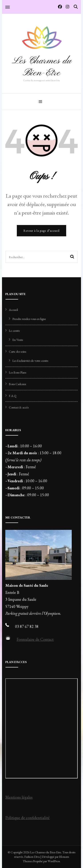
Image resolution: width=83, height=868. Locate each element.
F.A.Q (13, 396)
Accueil (13, 310)
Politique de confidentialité (27, 818)
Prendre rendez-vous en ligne (29, 319)
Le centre (14, 331)
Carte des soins (17, 352)
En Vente (18, 340)
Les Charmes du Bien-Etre (42, 67)
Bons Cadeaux (17, 384)
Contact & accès (19, 407)
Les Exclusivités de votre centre (30, 361)
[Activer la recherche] (76, 7)
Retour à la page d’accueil (41, 231)
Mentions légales (19, 797)
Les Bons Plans (17, 372)
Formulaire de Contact (35, 639)
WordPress (54, 861)
